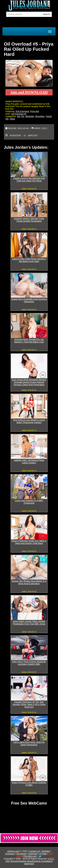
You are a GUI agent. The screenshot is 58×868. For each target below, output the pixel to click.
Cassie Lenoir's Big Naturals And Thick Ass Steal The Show (29, 179)
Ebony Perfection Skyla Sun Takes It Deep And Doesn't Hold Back (29, 542)
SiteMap (46, 851)
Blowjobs (30, 116)
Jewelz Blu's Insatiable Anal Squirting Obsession (29, 300)
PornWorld (21, 854)
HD (7, 119)
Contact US (34, 851)
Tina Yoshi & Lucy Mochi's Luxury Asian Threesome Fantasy (29, 421)
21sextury (10, 854)
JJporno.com (13, 851)
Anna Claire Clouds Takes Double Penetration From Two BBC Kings (29, 623)
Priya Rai (35, 111)
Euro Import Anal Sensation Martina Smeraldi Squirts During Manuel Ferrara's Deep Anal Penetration (29, 382)
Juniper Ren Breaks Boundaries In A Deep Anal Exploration (29, 582)
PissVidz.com (30, 856)
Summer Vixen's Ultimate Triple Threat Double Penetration (29, 220)
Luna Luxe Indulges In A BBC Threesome (29, 502)
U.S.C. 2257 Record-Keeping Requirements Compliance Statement (30, 861)
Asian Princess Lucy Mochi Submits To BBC (29, 784)
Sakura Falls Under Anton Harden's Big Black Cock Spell (29, 260)
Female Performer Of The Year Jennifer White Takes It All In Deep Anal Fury (29, 704)
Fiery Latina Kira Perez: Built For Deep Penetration (29, 743)
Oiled (12, 119)
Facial (49, 116)
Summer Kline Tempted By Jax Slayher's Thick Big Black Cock (29, 341)
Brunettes (40, 116)
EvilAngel (33, 854)
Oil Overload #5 (19, 114)
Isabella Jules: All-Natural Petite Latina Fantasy (29, 461)
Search (46, 14)
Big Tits (21, 116)
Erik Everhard (22, 111)
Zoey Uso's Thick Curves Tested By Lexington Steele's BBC (29, 663)
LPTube (43, 854)
